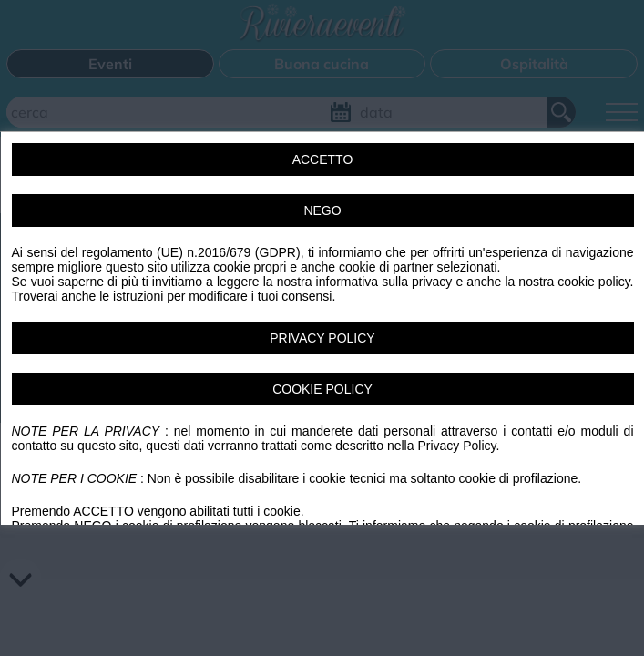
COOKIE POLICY (322, 389)
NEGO (322, 210)
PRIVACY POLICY (322, 338)
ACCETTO (322, 159)
